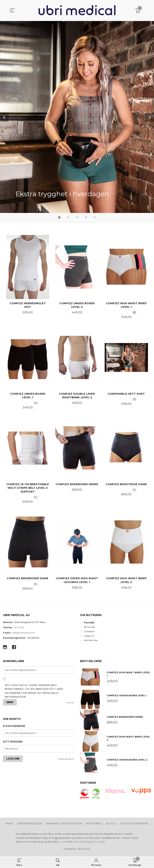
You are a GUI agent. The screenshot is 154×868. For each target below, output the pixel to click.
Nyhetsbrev (94, 825)
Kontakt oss (91, 642)
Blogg (111, 825)
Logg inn (89, 638)
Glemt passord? (66, 761)
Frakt (9, 825)
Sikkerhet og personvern (64, 825)
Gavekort (89, 633)
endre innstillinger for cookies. (89, 844)
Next (150, 117)
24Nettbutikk (84, 851)
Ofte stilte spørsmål (134, 825)
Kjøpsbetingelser (30, 825)
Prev (4, 117)
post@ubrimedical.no (24, 635)
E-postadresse (14, 728)
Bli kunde (89, 629)
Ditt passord (13, 744)
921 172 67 (19, 629)
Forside (89, 625)
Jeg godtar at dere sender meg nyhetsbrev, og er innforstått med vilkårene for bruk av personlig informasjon (34, 693)
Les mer (70, 705)
